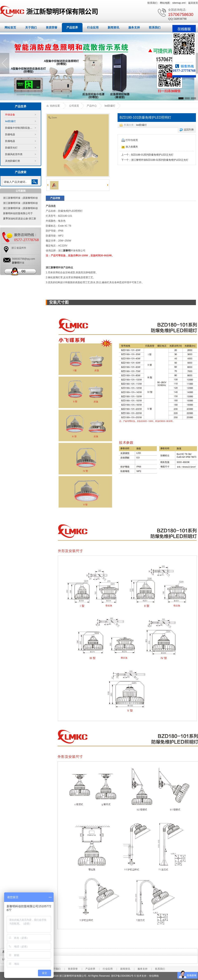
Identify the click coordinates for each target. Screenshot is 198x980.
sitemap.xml (179, 3)
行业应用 (93, 27)
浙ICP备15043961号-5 (123, 976)
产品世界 (72, 27)
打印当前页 (130, 140)
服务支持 (134, 27)
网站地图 (165, 3)
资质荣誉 (52, 27)
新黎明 (67, 251)
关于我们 (31, 27)
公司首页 (74, 106)
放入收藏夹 (130, 147)
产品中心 (92, 106)
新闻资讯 (113, 27)
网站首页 (10, 27)
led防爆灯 (141, 125)
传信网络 (154, 976)
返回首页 (193, 3)
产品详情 (55, 198)
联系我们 (152, 3)
